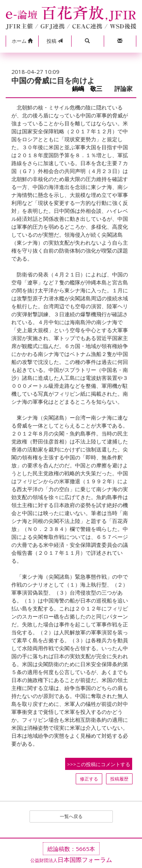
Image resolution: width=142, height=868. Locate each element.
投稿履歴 (119, 779)
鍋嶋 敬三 (90, 89)
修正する (89, 779)
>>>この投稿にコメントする (99, 764)
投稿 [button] (55, 41)
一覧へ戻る (71, 816)
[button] (22, 41)
